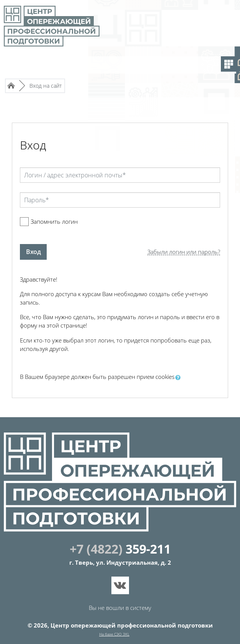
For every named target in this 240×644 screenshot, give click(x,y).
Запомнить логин (54, 221)
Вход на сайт (46, 86)
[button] (180, 377)
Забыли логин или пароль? (184, 252)
